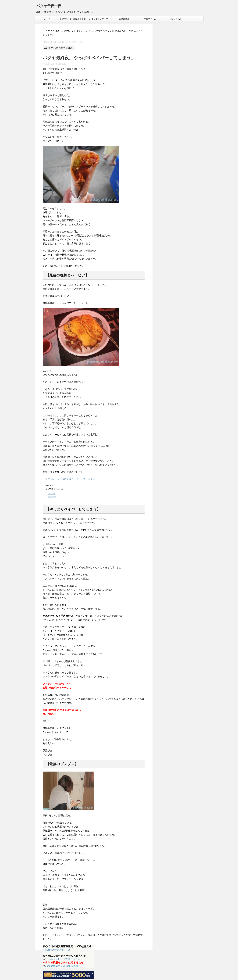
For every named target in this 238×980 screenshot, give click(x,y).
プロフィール (150, 19)
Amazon (52, 494)
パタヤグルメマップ (99, 19)
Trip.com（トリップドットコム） (64, 959)
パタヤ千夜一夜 (49, 6)
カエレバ (57, 485)
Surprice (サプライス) (58, 950)
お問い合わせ (176, 19)
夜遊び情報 (124, 19)
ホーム (47, 19)
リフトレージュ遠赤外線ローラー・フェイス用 (70, 479)
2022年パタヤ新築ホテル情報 (73, 20)
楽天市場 (52, 497)
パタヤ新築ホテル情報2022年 (62, 966)
